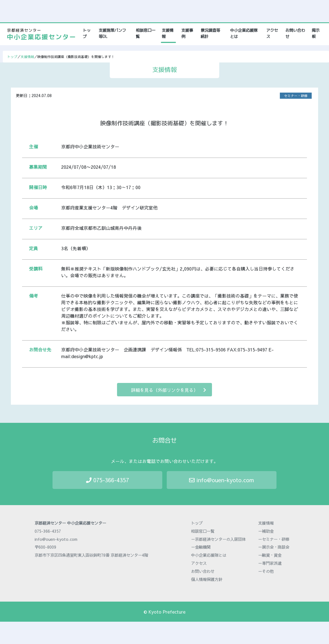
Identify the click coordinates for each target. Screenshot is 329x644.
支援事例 (187, 33)
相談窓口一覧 (146, 33)
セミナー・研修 (296, 96)
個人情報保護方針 (207, 579)
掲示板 (316, 33)
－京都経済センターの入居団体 (218, 539)
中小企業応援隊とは (244, 33)
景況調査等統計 (210, 33)
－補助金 (266, 531)
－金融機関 (201, 547)
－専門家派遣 (270, 563)
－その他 (266, 571)
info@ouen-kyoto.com (221, 480)
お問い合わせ (295, 33)
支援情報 (168, 33)
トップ (88, 33)
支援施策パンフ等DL (112, 33)
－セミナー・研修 (274, 539)
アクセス (272, 33)
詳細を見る (169, 390)
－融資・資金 (270, 555)
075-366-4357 (108, 480)
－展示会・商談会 (274, 547)
